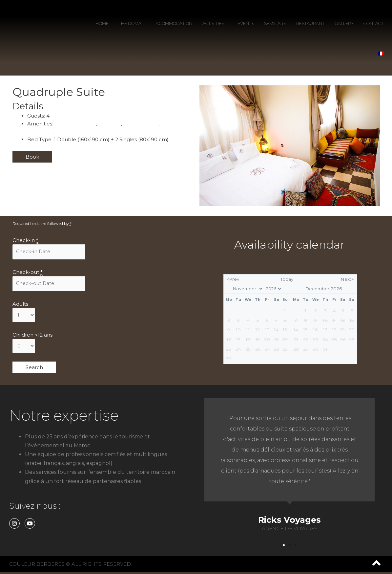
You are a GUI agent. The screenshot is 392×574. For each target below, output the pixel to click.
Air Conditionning (76, 124)
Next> (347, 280)
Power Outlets (144, 124)
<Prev (233, 280)
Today (287, 280)
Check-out (28, 273)
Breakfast (111, 124)
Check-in (25, 240)
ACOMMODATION (174, 23)
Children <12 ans (32, 336)
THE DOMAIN (132, 23)
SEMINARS (275, 23)
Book (32, 157)
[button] (284, 547)
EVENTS (246, 23)
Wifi (60, 132)
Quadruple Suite (59, 92)
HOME (102, 23)
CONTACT (373, 23)
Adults (20, 305)
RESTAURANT (310, 23)
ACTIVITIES (215, 23)
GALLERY (344, 23)
